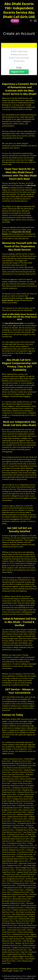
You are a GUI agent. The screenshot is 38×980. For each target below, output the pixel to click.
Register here (19, 72)
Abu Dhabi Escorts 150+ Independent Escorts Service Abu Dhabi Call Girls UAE (19, 10)
